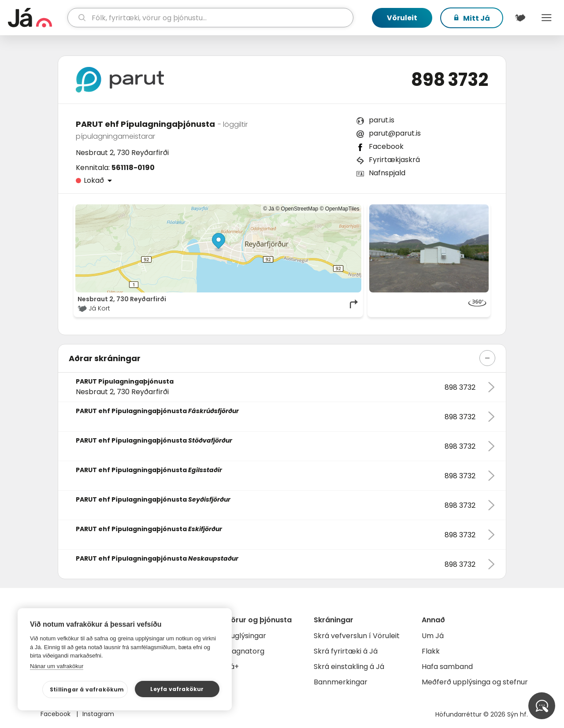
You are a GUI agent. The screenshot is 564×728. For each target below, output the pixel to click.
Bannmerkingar (341, 682)
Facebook (386, 146)
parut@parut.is (395, 133)
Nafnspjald (387, 173)
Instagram (98, 714)
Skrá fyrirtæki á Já (346, 651)
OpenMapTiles (342, 209)
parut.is (382, 120)
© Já (269, 209)
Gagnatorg (245, 651)
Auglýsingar (246, 636)
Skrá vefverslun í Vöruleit (357, 636)
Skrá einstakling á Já (349, 667)
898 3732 (450, 80)
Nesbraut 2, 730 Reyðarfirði (122, 153)
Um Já (433, 636)
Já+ (232, 667)
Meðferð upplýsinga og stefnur (475, 682)
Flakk (431, 651)
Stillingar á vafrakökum (87, 689)
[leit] (211, 18)
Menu (546, 18)
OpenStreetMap (300, 209)
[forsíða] (37, 18)
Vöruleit (402, 18)
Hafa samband (447, 667)
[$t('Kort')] (520, 18)
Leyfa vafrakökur (177, 689)
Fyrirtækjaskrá (394, 160)
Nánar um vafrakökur (57, 666)
